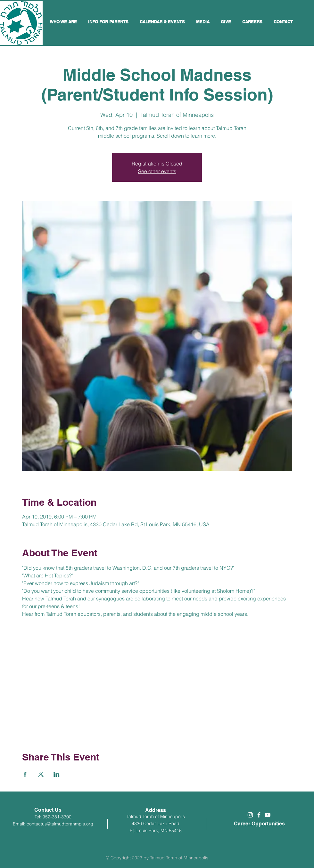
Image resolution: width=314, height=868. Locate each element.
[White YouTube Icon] (268, 815)
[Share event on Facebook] (25, 774)
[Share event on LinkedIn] (57, 774)
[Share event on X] (41, 774)
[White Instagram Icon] (250, 815)
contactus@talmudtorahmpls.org (60, 824)
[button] (163, 22)
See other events (157, 171)
